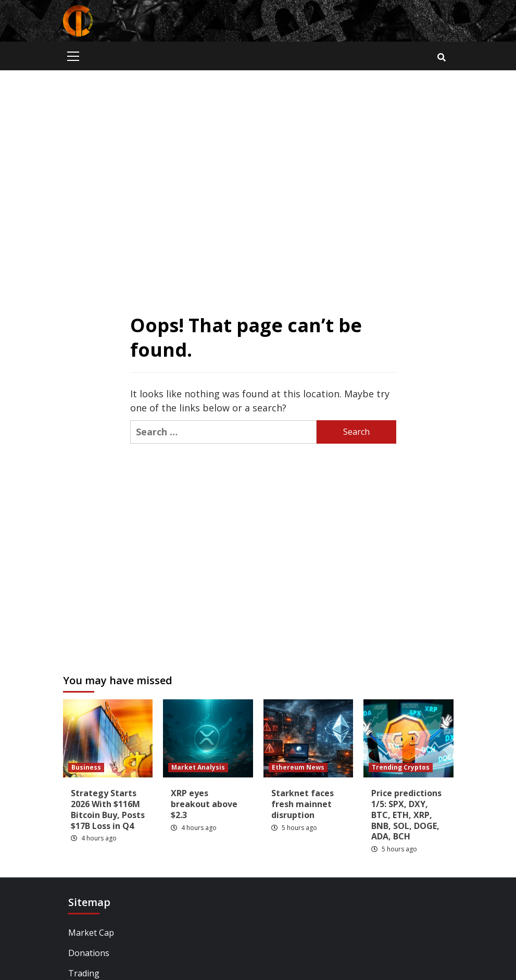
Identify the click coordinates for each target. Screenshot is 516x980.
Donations (89, 953)
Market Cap (91, 933)
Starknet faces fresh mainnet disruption (303, 804)
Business (86, 767)
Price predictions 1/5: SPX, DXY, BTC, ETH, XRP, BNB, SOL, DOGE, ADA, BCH (406, 815)
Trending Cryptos (401, 767)
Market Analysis (198, 767)
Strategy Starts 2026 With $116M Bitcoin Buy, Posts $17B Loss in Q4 (108, 809)
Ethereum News (298, 767)
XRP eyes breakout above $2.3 (204, 804)
